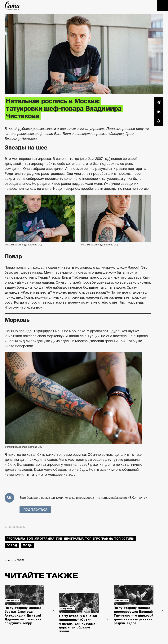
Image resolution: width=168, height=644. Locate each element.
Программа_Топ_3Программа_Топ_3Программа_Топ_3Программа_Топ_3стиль (70, 539)
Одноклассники (159, 121)
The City (12, 6)
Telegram (159, 102)
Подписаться (35, 510)
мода (27, 545)
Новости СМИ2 (15, 560)
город (12, 545)
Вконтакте (159, 112)
